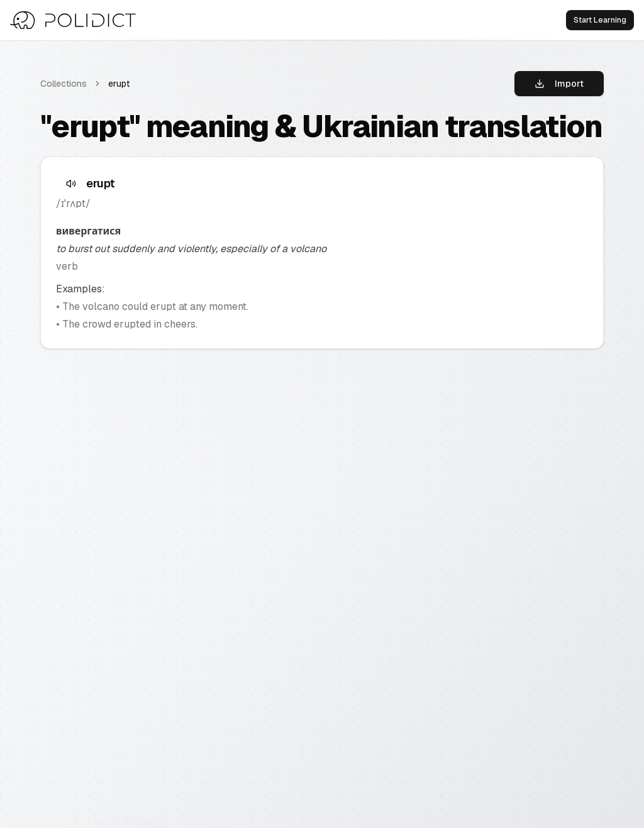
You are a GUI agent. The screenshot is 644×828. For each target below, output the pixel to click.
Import (559, 84)
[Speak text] (71, 184)
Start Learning (600, 20)
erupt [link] (119, 84)
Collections (64, 84)
